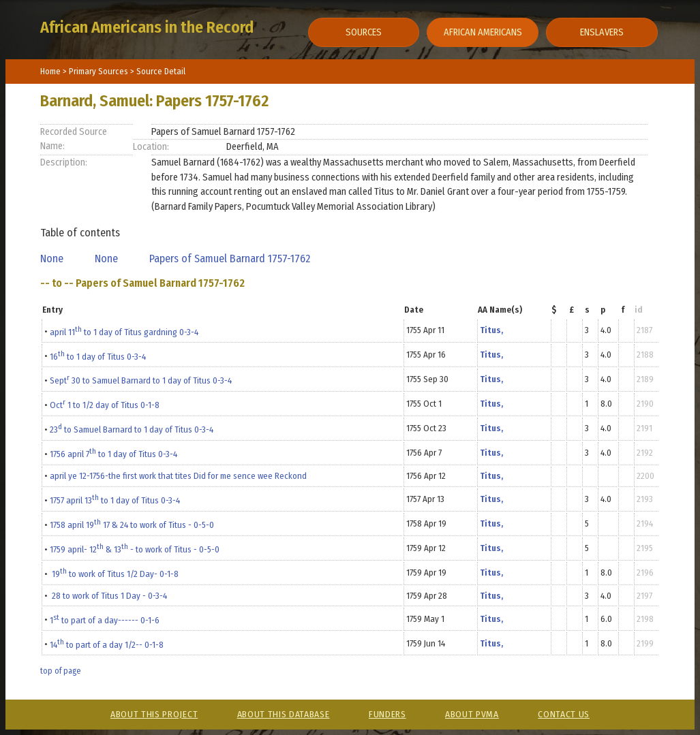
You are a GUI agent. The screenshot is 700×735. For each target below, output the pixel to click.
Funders (387, 714)
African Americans (483, 32)
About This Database (284, 714)
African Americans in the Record (147, 27)
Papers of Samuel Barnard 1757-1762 (232, 259)
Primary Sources (100, 71)
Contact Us (564, 714)
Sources (364, 32)
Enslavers (602, 32)
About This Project (154, 714)
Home (50, 71)
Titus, (491, 330)
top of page (60, 671)
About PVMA (472, 714)
